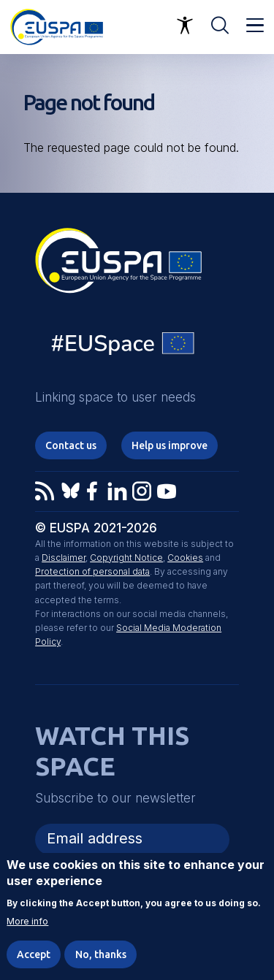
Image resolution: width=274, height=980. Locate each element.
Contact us (71, 445)
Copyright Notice (126, 558)
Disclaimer (64, 558)
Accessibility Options (185, 26)
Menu (255, 26)
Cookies (185, 558)
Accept (34, 954)
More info (27, 922)
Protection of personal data (92, 571)
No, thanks (101, 954)
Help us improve (170, 445)
